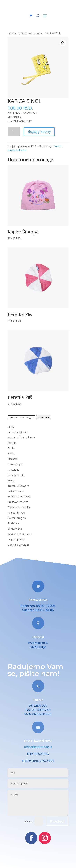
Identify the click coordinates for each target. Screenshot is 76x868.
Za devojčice (15, 529)
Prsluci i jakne (15, 491)
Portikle (12, 443)
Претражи (43, 417)
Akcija (11, 427)
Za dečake (13, 523)
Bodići (11, 454)
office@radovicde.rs (38, 747)
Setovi (11, 480)
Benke (11, 448)
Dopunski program (18, 545)
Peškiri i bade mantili (19, 496)
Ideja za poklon (16, 539)
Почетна (12, 33)
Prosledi (57, 821)
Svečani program (17, 518)
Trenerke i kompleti (19, 486)
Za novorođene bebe (20, 534)
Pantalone (13, 470)
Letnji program (16, 464)
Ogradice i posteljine (19, 507)
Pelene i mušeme (17, 432)
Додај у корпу (39, 132)
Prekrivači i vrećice (18, 502)
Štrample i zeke (16, 475)
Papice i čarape (16, 513)
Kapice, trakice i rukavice (32, 33)
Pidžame (13, 459)
